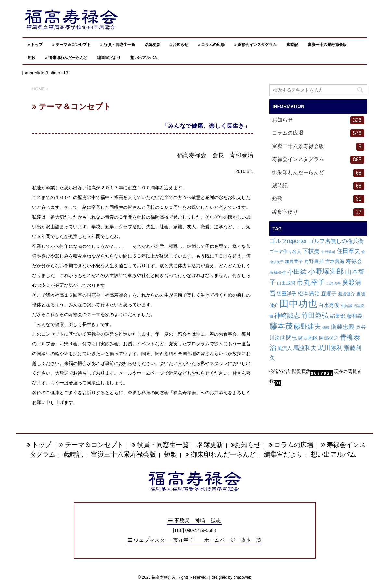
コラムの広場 (211, 45)
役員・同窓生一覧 (118, 45)
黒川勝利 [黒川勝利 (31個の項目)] (330, 348)
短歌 (32, 58)
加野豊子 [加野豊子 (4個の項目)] (294, 262)
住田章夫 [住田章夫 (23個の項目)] (348, 251)
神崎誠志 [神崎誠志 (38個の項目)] (287, 315)
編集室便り (318, 212)
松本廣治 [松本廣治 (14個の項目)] (309, 294)
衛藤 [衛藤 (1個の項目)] (326, 327)
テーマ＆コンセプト (71, 45)
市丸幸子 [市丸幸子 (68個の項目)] (311, 282)
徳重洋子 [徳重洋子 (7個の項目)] (287, 294)
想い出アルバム (144, 58)
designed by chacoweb (231, 577)
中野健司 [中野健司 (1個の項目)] (328, 252)
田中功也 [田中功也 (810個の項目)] (298, 304)
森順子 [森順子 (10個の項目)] (329, 294)
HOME (39, 89)
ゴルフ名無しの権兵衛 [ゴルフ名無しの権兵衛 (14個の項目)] (336, 241)
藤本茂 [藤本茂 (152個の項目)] (281, 326)
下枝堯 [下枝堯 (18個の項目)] (311, 251)
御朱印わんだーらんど (66, 58)
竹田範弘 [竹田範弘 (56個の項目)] (315, 315)
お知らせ (179, 45)
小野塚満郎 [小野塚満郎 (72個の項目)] (326, 271)
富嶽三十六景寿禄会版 (327, 45)
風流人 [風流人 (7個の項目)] (285, 348)
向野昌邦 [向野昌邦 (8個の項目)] (314, 261)
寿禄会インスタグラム (255, 45)
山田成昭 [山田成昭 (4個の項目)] (286, 283)
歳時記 (292, 45)
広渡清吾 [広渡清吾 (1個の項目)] (333, 283)
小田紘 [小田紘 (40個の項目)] (297, 272)
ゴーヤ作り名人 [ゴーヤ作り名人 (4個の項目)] (285, 252)
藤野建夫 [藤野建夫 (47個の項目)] (307, 326)
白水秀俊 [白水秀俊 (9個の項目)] (329, 305)
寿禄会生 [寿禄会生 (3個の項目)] (278, 272)
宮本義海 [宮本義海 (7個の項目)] (335, 261)
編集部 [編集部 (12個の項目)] (338, 316)
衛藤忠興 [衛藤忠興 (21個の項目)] (343, 327)
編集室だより (109, 58)
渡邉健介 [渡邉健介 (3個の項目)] (346, 294)
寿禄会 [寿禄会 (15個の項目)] (354, 261)
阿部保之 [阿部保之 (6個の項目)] (329, 338)
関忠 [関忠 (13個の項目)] (292, 338)
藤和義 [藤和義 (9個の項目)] (355, 316)
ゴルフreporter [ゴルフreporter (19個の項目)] (288, 241)
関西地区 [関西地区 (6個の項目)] (308, 338)
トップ (35, 45)
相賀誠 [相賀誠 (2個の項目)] (346, 306)
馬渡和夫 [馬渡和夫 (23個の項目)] (305, 348)
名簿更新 (153, 45)
